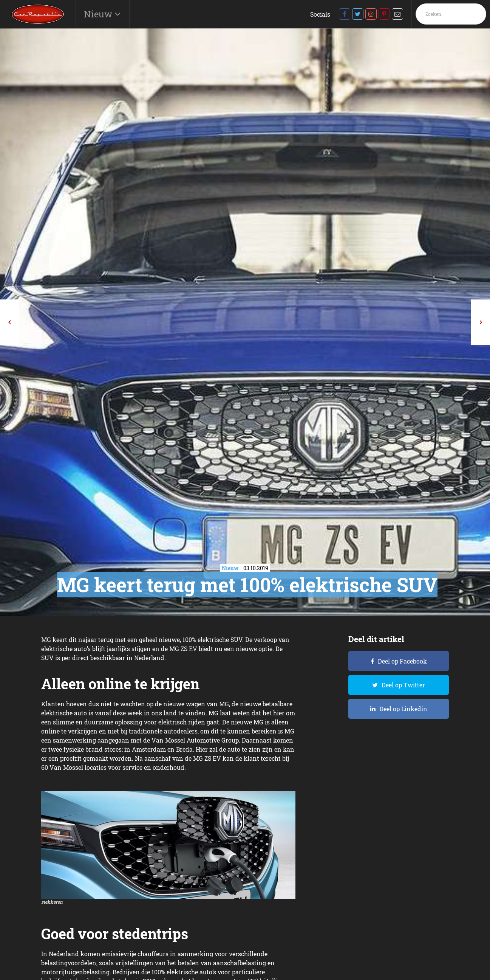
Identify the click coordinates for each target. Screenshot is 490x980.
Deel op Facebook (402, 661)
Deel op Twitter (403, 685)
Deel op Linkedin (403, 709)
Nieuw (99, 14)
